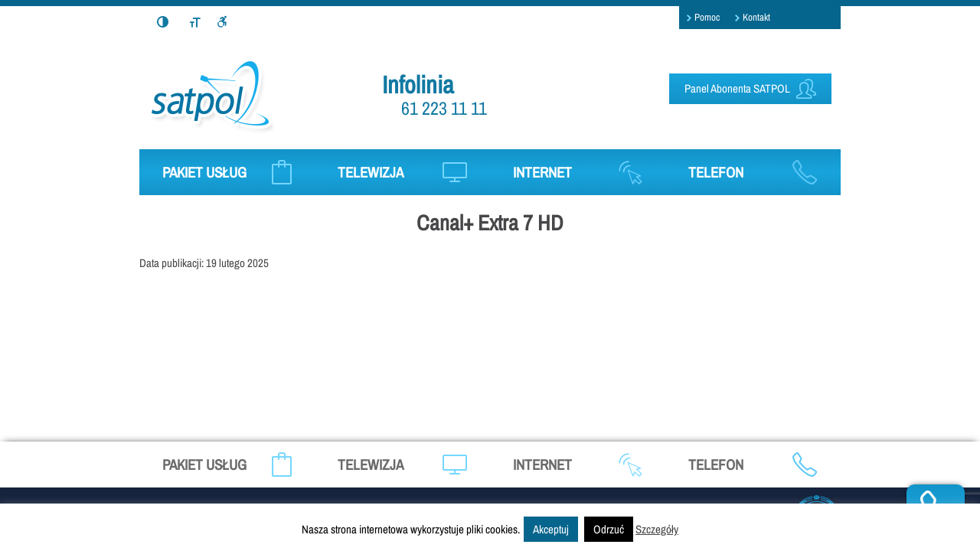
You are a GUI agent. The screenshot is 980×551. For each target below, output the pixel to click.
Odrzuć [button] (609, 529)
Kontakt (756, 17)
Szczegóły (657, 529)
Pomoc (707, 17)
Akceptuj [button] (551, 529)
